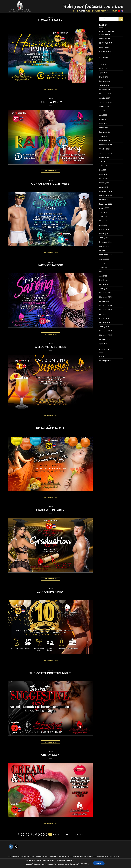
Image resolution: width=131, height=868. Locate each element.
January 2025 (104, 136)
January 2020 (104, 327)
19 (60, 834)
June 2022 (103, 267)
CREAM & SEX (50, 755)
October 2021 (105, 301)
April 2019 (103, 343)
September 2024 (106, 153)
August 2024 (104, 157)
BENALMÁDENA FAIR (50, 428)
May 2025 (103, 119)
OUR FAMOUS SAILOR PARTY (50, 183)
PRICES (97, 11)
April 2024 (103, 174)
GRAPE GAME (105, 47)
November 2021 (106, 297)
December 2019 (105, 331)
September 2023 (106, 204)
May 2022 (103, 272)
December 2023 (105, 191)
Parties (50, 17)
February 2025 (105, 132)
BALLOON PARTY (106, 51)
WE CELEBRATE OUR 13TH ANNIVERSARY (110, 33)
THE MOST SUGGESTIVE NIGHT (50, 673)
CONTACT (113, 11)
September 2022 (106, 255)
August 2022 (104, 259)
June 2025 (103, 115)
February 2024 (105, 183)
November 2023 (106, 195)
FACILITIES (90, 11)
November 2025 (106, 94)
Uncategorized (105, 361)
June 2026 (103, 64)
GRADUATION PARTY (50, 510)
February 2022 (105, 284)
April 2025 (103, 123)
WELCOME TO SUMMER (50, 347)
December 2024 (105, 140)
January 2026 (104, 85)
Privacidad (82, 865)
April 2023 (103, 225)
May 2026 (103, 68)
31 (76, 834)
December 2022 (105, 242)
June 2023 (103, 216)
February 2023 (105, 233)
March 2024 (104, 178)
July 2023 (103, 212)
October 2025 (105, 98)
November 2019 (106, 335)
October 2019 (105, 339)
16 (45, 834)
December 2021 (105, 293)
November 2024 (106, 145)
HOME (76, 11)
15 (40, 834)
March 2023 (104, 229)
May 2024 (103, 170)
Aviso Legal (73, 865)
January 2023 (104, 238)
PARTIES (82, 11)
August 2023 (104, 208)
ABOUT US (105, 11)
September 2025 (106, 102)
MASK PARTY (105, 39)
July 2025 (103, 111)
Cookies (90, 865)
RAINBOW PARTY (50, 102)
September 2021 (106, 305)
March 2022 (104, 280)
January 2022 (104, 289)
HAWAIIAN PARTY (50, 20)
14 (35, 834)
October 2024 (105, 149)
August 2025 (104, 106)
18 (55, 834)
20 (66, 834)
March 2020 (104, 318)
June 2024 (103, 166)
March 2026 (104, 77)
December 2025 (105, 90)
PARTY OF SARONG (50, 265)
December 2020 (105, 310)
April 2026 (103, 73)
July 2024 (103, 162)
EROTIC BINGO (106, 43)
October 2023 (105, 200)
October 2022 (105, 250)
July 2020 (103, 314)
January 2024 (104, 187)
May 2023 (103, 221)
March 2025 (104, 128)
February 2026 (105, 81)
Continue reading (50, 89)
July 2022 (103, 263)
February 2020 (105, 322)
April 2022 (103, 276)
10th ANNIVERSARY (50, 591)
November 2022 (106, 246)
